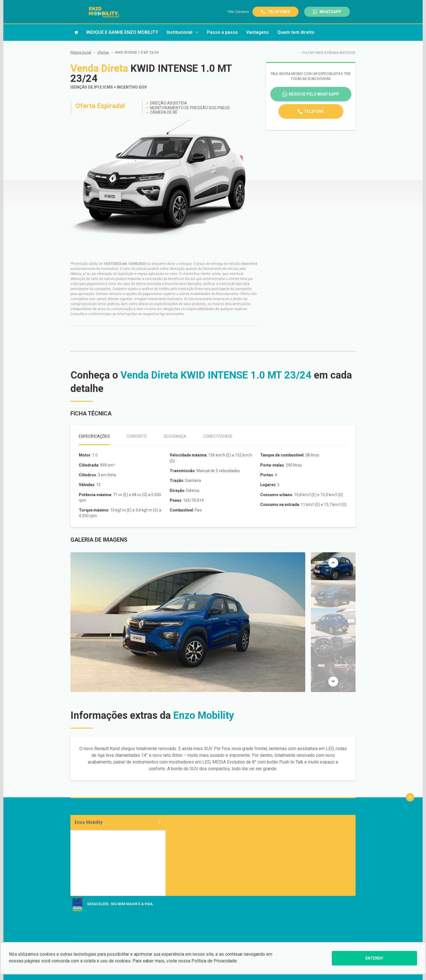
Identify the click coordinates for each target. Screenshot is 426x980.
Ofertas (103, 53)
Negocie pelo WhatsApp (314, 94)
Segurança (175, 436)
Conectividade (218, 436)
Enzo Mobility (118, 822)
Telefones (279, 12)
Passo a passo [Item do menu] (222, 32)
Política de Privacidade (214, 961)
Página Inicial (81, 53)
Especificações (94, 436)
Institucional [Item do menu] (183, 32)
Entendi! (374, 958)
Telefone (314, 111)
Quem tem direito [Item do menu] (296, 32)
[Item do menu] (76, 32)
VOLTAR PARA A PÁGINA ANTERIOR (329, 53)
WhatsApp (330, 12)
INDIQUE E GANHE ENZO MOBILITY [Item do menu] (122, 32)
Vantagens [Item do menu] (258, 32)
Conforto (137, 436)
